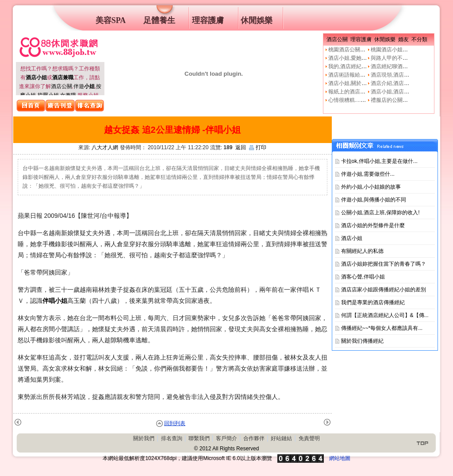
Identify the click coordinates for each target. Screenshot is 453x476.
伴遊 (84, 86)
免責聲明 (309, 438)
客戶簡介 (226, 438)
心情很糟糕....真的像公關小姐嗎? (367, 100)
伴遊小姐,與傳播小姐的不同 (374, 200)
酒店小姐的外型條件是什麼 (373, 225)
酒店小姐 (352, 238)
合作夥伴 (254, 438)
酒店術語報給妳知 (349, 75)
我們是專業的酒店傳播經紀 (373, 302)
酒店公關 (61, 86)
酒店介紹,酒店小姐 (393, 83)
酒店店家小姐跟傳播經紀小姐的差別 (384, 290)
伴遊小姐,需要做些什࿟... (368, 174)
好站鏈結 (281, 438)
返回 (241, 147)
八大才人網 (105, 147)
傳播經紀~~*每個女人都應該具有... (382, 328)
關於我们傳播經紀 (362, 341)
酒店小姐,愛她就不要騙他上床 (363, 58)
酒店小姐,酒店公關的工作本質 (406, 92)
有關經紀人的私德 (362, 251)
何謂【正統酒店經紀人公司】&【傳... (385, 315)
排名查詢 (172, 438)
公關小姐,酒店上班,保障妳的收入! (380, 213)
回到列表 (175, 423)
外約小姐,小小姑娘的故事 (371, 187)
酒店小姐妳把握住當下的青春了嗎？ (384, 264)
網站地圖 (340, 458)
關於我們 (144, 438)
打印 (258, 147)
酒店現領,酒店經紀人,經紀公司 (407, 75)
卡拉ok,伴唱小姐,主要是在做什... (379, 161)
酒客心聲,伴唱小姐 (363, 277)
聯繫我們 (199, 438)
